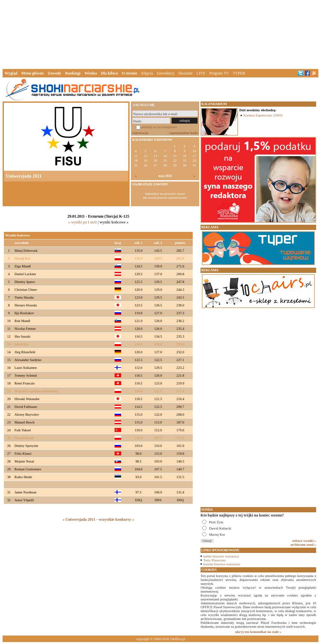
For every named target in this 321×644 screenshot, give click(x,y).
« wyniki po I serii (82, 222)
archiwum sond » (303, 544)
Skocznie (185, 73)
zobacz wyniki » (304, 541)
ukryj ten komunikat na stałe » (258, 632)
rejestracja (140, 133)
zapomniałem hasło (184, 133)
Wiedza (91, 73)
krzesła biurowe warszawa (222, 564)
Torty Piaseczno (214, 560)
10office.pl (178, 639)
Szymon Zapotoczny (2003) (263, 115)
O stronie (129, 73)
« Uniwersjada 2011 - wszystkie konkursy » (98, 519)
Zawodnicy (166, 73)
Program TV (219, 73)
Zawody (55, 73)
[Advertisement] (160, 34)
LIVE (201, 73)
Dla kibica (109, 73)
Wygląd (11, 73)
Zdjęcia (147, 73)
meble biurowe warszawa (221, 556)
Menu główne (33, 73)
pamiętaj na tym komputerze (159, 127)
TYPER (239, 73)
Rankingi (73, 73)
